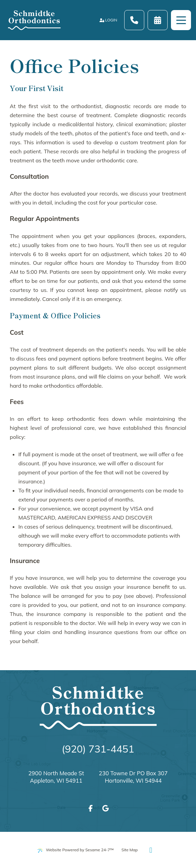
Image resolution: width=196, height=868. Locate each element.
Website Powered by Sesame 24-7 (76, 850)
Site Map (130, 850)
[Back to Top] (151, 850)
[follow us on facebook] (91, 808)
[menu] (181, 20)
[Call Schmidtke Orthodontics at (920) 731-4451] (134, 20)
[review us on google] (106, 808)
